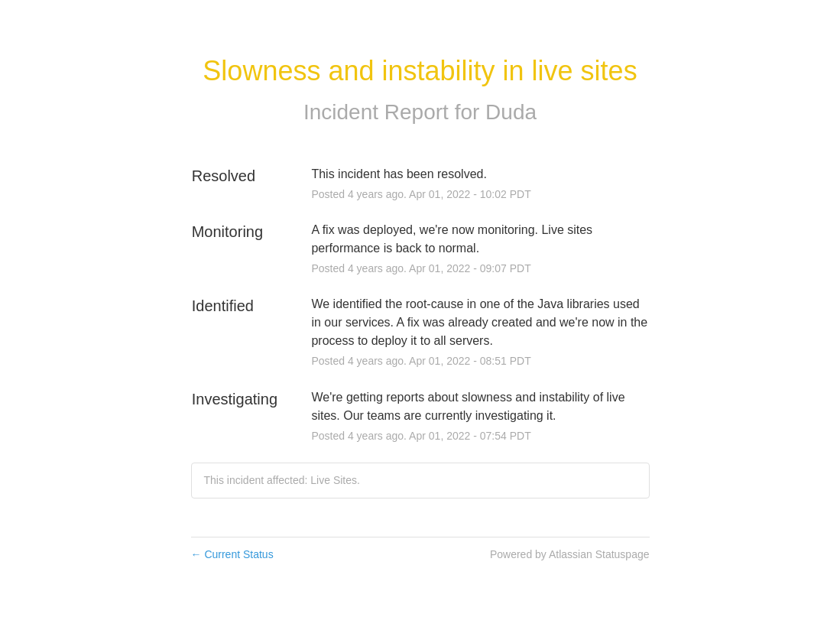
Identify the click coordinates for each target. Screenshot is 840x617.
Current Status (232, 554)
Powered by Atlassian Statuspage (570, 554)
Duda (511, 112)
